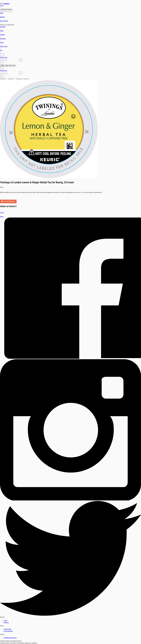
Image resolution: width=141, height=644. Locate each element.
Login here (6, 4)
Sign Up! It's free (10, 66)
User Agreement (8, 631)
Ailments (6, 622)
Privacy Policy (8, 629)
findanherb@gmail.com (10, 638)
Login (2, 66)
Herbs (6, 620)
